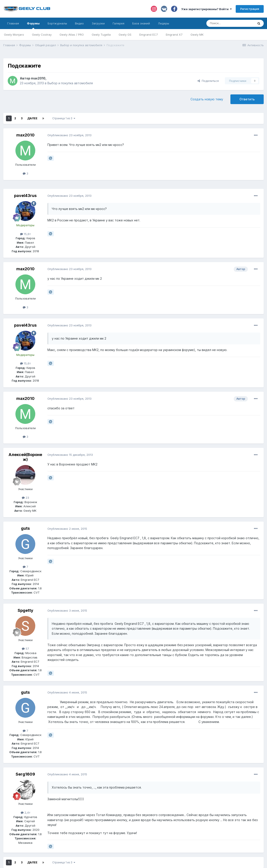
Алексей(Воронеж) (25, 457)
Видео (79, 23)
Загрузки (98, 23)
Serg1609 (25, 774)
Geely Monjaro (14, 35)
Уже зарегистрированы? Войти (206, 9)
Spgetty (25, 610)
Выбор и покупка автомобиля (70, 83)
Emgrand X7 (174, 35)
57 (25, 649)
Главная (13, 23)
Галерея (119, 23)
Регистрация (250, 9)
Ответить (247, 99)
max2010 (38, 78)
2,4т (25, 813)
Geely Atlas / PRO (72, 35)
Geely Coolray (42, 35)
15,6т (25, 234)
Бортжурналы (57, 23)
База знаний (141, 23)
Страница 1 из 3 (64, 118)
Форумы (33, 25)
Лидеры (163, 23)
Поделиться (208, 81)
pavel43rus (25, 196)
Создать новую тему (207, 99)
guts (25, 528)
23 (25, 498)
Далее (32, 118)
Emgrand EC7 (149, 35)
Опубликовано (69, 135)
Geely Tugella (101, 35)
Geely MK (197, 35)
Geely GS (125, 35)
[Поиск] (230, 23)
